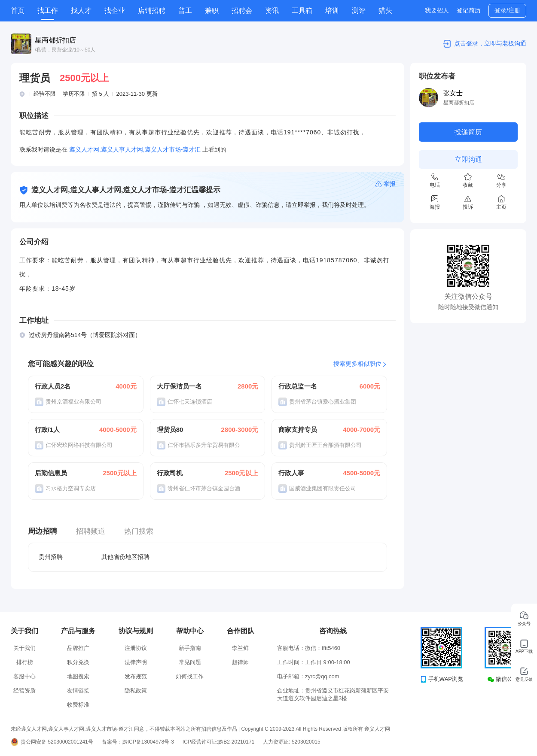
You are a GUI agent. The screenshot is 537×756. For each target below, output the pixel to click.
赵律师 (240, 662)
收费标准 (78, 705)
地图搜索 (78, 676)
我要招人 (437, 10)
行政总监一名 (298, 386)
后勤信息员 (51, 473)
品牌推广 (78, 648)
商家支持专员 (298, 430)
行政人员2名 (53, 386)
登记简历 (469, 10)
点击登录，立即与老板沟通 (490, 43)
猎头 (385, 11)
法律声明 (136, 662)
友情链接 (78, 691)
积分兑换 (78, 662)
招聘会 (242, 11)
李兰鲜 (240, 648)
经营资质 (24, 691)
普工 (185, 11)
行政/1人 (47, 430)
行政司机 (170, 473)
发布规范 (136, 676)
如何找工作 (190, 676)
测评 (359, 11)
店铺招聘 (152, 11)
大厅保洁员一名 (179, 386)
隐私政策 (136, 691)
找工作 (48, 11)
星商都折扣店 (55, 40)
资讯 (272, 11)
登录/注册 (507, 10)
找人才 (81, 11)
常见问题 (190, 662)
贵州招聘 (51, 557)
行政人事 (291, 473)
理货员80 (170, 430)
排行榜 (25, 662)
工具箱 (302, 11)
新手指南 (190, 648)
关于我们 (24, 648)
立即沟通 (468, 159)
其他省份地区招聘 (125, 557)
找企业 (115, 11)
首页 (18, 11)
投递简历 (468, 132)
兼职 (212, 11)
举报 (390, 184)
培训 (332, 11)
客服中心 (24, 676)
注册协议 (136, 648)
